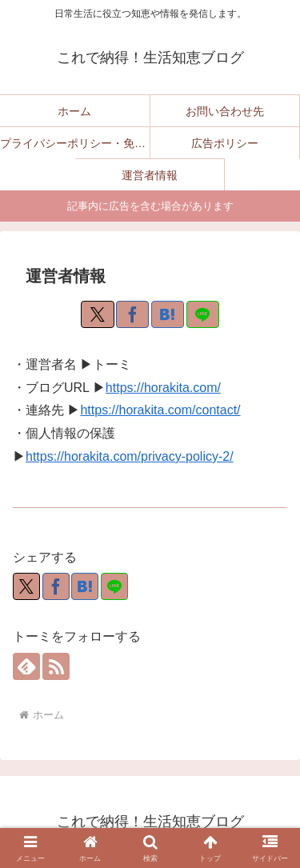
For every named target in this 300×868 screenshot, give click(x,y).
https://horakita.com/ (163, 388)
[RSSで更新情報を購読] (56, 666)
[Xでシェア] (97, 314)
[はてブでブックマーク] (168, 314)
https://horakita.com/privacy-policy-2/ (130, 456)
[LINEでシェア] (203, 314)
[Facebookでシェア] (132, 314)
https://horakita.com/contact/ (160, 410)
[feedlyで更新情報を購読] (26, 666)
